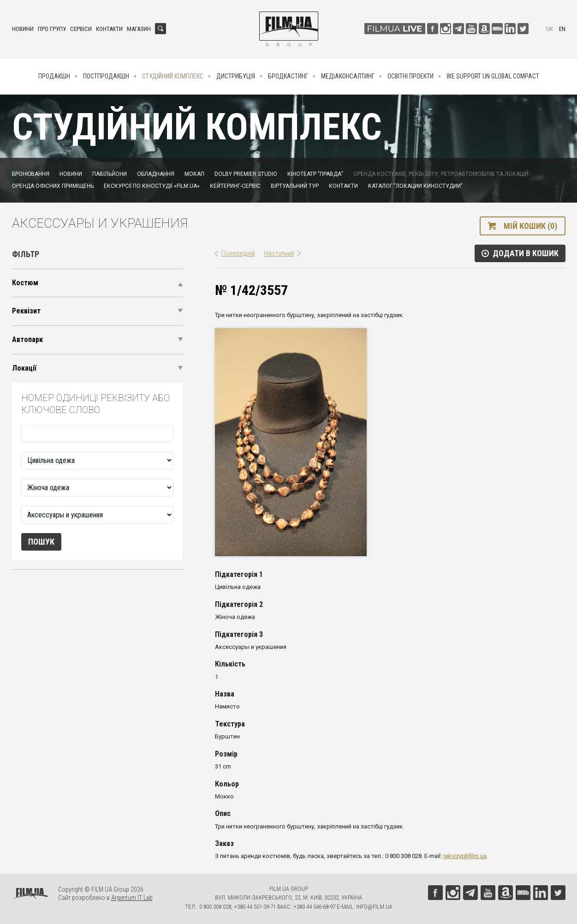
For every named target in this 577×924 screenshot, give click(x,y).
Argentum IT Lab (132, 898)
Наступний (279, 253)
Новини (23, 29)
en (562, 29)
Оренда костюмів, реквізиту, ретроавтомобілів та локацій (441, 174)
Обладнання (156, 174)
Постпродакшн (106, 76)
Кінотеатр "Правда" (315, 174)
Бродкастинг (288, 76)
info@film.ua (374, 907)
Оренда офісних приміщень (53, 186)
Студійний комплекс (173, 76)
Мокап (194, 174)
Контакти (109, 29)
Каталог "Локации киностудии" (415, 186)
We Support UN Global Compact (493, 76)
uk (550, 29)
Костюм (25, 283)
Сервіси (81, 29)
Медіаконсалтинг (348, 76)
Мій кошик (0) (530, 226)
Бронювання (31, 174)
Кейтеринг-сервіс (235, 186)
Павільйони (110, 174)
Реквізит (26, 311)
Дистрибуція (236, 76)
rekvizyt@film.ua (465, 856)
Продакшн (54, 76)
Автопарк (27, 339)
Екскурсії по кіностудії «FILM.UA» (152, 186)
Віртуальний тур (295, 186)
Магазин (139, 29)
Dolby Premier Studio (246, 174)
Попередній (238, 253)
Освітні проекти (410, 76)
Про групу (52, 29)
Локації (24, 368)
